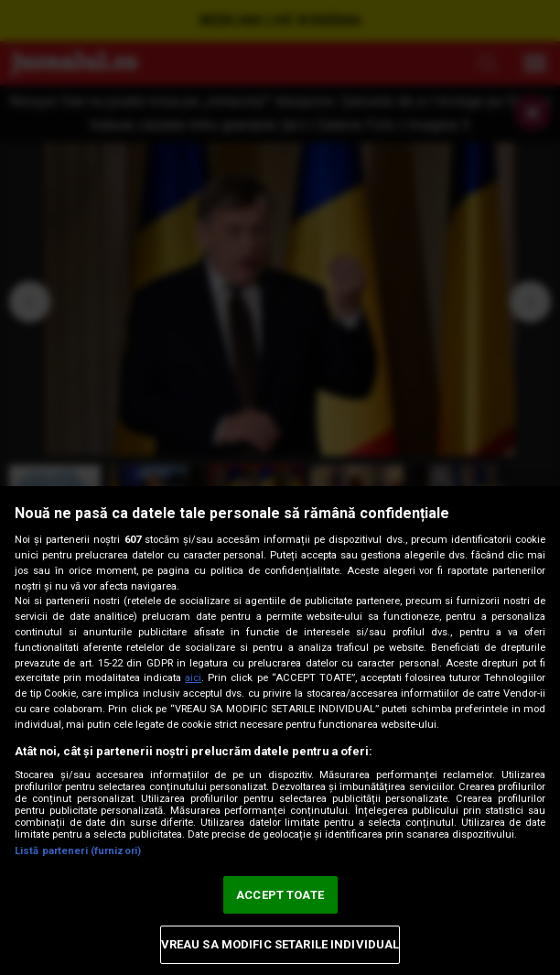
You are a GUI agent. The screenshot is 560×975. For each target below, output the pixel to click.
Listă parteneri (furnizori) (78, 851)
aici (193, 678)
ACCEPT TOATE (280, 895)
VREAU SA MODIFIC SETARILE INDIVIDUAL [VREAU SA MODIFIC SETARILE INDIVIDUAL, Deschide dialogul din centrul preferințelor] (280, 944)
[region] (280, 731)
